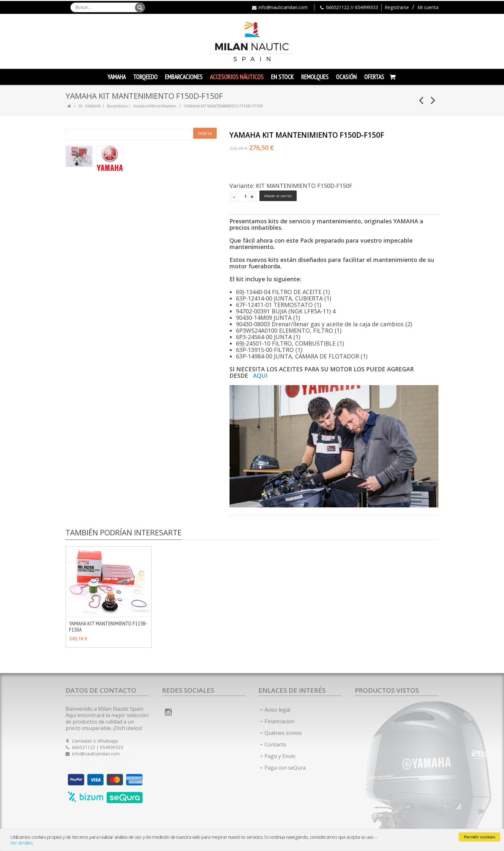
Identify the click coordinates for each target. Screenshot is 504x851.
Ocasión (346, 77)
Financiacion (279, 721)
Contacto (275, 745)
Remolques (315, 77)
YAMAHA (117, 77)
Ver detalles (22, 843)
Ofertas (374, 77)
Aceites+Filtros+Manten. (155, 106)
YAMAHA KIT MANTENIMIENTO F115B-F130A (108, 626)
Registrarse (397, 7)
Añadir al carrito (278, 196)
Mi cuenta (428, 7)
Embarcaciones (184, 77)
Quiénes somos (283, 733)
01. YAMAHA (90, 106)
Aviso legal (277, 710)
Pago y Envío (280, 756)
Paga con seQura (285, 768)
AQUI (260, 375)
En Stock (282, 77)
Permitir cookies (479, 837)
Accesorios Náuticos (237, 77)
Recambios (117, 106)
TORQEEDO (145, 77)
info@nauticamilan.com (283, 7)
